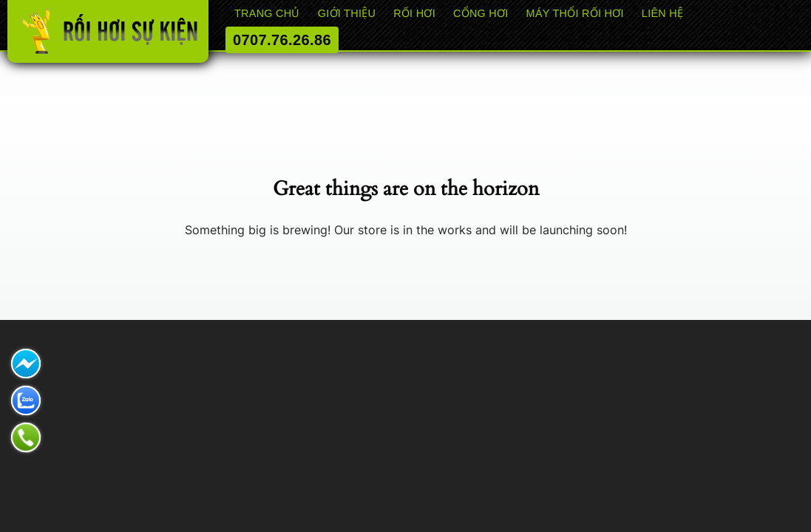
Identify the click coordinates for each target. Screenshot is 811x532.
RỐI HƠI (414, 13)
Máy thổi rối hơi (575, 13)
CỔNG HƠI (481, 13)
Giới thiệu (347, 13)
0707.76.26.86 (282, 40)
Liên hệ (662, 13)
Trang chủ (267, 13)
